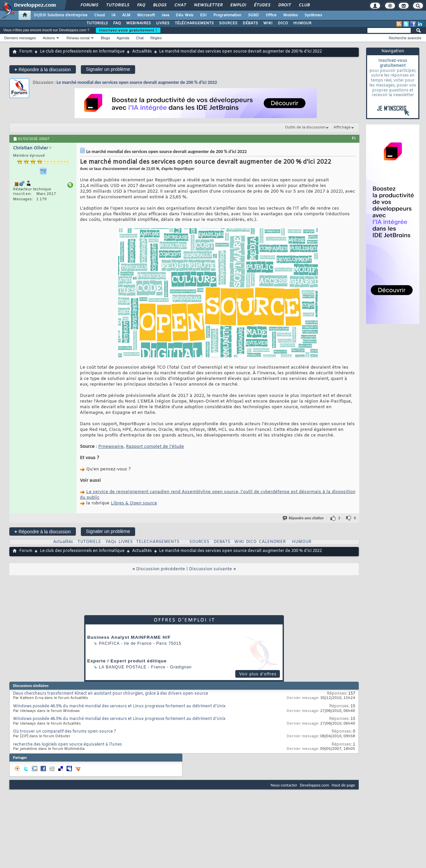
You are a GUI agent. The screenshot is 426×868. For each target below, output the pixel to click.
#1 (354, 138)
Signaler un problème (108, 69)
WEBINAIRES (138, 23)
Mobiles (291, 15)
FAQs (111, 542)
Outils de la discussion (305, 127)
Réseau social (78, 38)
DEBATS (222, 542)
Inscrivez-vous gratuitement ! (128, 30)
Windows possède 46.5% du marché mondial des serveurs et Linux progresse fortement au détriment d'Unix (119, 706)
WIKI (268, 23)
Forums (89, 5)
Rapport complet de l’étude (155, 447)
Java (165, 15)
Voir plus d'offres (258, 674)
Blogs (159, 5)
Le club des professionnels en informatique (82, 52)
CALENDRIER (272, 542)
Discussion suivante (211, 569)
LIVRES (163, 23)
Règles (156, 38)
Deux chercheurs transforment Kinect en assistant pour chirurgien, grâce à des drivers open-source (110, 694)
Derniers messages (20, 38)
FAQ (141, 5)
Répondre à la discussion (43, 69)
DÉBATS (250, 23)
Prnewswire (111, 447)
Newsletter (208, 5)
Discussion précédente (161, 569)
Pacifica (109, 643)
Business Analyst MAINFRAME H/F (129, 637)
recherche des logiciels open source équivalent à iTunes (67, 745)
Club (304, 5)
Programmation (227, 15)
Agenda (123, 38)
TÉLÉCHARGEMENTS (194, 23)
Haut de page (343, 785)
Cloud (100, 15)
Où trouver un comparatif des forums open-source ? (65, 732)
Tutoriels (117, 5)
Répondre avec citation (304, 518)
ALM (126, 15)
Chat (180, 5)
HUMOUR (302, 23)
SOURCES (228, 23)
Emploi (238, 5)
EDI (203, 15)
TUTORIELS (97, 23)
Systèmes (313, 15)
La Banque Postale (123, 667)
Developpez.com (315, 785)
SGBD (253, 15)
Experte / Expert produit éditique (127, 661)
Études (262, 5)
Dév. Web (185, 15)
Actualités (142, 52)
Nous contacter (284, 785)
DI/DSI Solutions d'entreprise (61, 15)
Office (271, 15)
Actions (49, 38)
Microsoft (146, 15)
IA (113, 15)
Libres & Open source (134, 503)
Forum (26, 52)
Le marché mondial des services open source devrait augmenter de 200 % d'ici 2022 (137, 82)
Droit (284, 5)
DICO (283, 23)
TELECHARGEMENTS (158, 542)
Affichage (342, 127)
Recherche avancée (405, 38)
